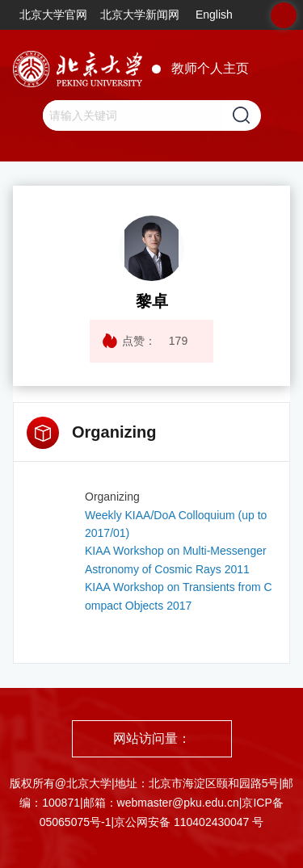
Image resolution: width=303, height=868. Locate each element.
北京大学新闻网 (140, 15)
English (214, 15)
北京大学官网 (53, 15)
